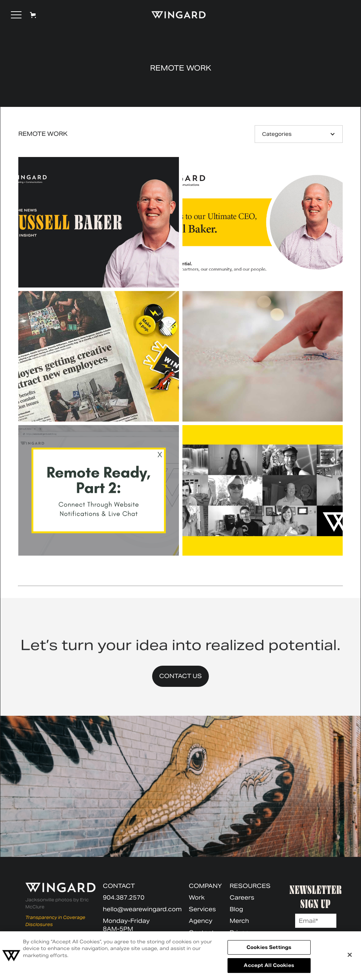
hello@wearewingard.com (142, 909)
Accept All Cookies (269, 965)
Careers (242, 898)
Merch (239, 921)
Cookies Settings (269, 947)
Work (197, 898)
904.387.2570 (124, 898)
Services (202, 909)
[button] (16, 15)
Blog (236, 909)
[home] (175, 15)
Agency (201, 921)
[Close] (350, 955)
